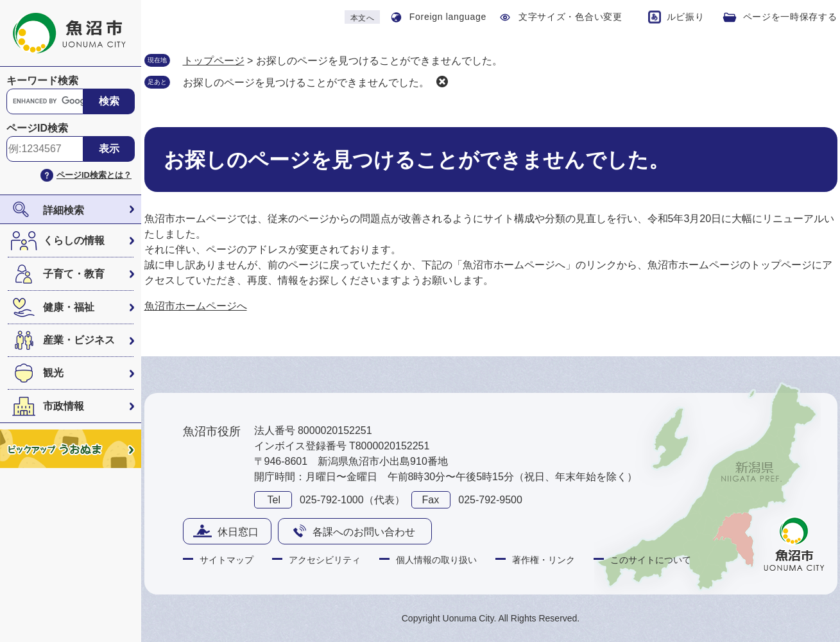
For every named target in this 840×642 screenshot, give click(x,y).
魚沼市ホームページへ (196, 306)
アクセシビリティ (325, 560)
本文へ (363, 18)
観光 (53, 373)
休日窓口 (238, 532)
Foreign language (448, 17)
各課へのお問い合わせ (364, 532)
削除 (442, 82)
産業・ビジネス (79, 340)
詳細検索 (64, 210)
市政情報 (64, 406)
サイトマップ (227, 560)
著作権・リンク (544, 560)
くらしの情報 (74, 240)
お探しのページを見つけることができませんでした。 (306, 82)
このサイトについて (651, 560)
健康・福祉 (69, 307)
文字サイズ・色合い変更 (570, 17)
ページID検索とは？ (94, 175)
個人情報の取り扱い (436, 560)
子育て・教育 (74, 274)
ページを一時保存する (790, 17)
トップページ (214, 61)
